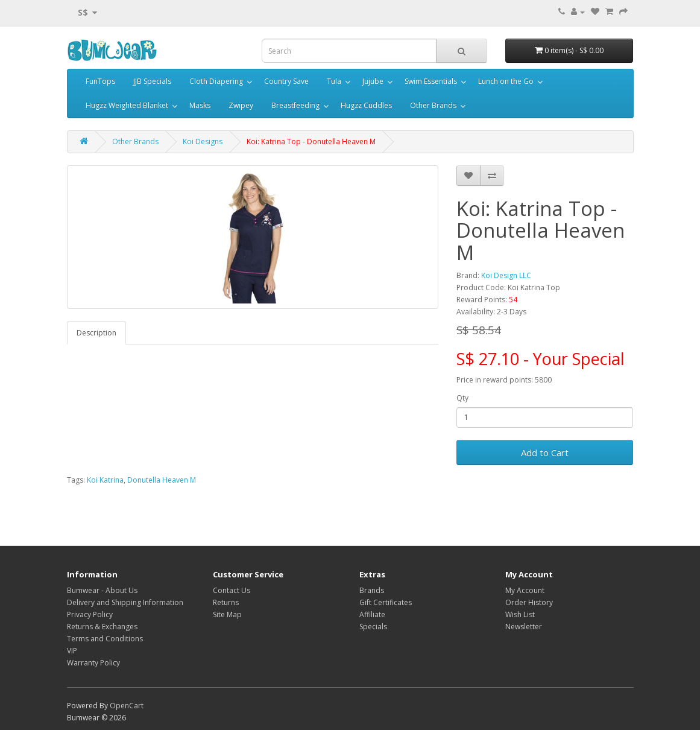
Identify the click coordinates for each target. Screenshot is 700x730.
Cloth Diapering (216, 81)
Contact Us (232, 590)
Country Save (286, 81)
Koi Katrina (105, 480)
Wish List (520, 614)
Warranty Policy (93, 663)
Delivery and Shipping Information (125, 602)
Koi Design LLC (506, 275)
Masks (200, 105)
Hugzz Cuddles (366, 105)
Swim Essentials (431, 81)
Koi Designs (203, 141)
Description (96, 333)
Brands (372, 590)
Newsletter (524, 627)
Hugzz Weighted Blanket (127, 105)
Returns (226, 602)
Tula (334, 81)
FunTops (100, 81)
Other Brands (433, 105)
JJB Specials (152, 81)
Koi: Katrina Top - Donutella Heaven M (311, 141)
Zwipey (241, 105)
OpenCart (127, 706)
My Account (525, 590)
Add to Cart (545, 452)
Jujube (373, 81)
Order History (529, 602)
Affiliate (372, 614)
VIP (72, 651)
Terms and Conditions (105, 639)
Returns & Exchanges (102, 627)
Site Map (227, 614)
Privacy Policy (90, 614)
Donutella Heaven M (162, 480)
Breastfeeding (295, 105)
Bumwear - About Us (102, 590)
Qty (462, 398)
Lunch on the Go (506, 81)
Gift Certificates (386, 602)
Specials (373, 627)
